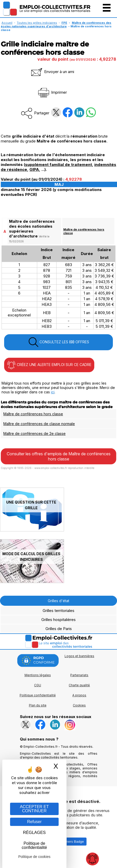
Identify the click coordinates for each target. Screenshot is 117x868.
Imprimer (52, 92)
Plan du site (38, 705)
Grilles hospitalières (58, 620)
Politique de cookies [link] (34, 857)
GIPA (34, 169)
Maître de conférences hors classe (33, 414)
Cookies (79, 705)
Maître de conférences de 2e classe (34, 433)
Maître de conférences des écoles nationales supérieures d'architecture (56, 25)
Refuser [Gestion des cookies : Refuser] (34, 822)
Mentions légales (38, 675)
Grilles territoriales (58, 611)
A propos (79, 695)
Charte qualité (79, 685)
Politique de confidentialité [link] (34, 845)
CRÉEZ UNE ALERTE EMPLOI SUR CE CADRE (49, 365)
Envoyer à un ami (52, 72)
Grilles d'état (58, 601)
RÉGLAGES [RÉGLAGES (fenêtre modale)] (34, 833)
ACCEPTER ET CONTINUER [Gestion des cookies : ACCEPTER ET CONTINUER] (34, 809)
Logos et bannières (79, 656)
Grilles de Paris (59, 629)
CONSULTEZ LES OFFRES (59, 342)
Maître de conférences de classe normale (39, 424)
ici (53, 392)
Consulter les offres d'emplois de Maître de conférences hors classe (59, 456)
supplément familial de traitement (58, 165)
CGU (38, 685)
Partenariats (79, 675)
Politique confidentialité (38, 695)
